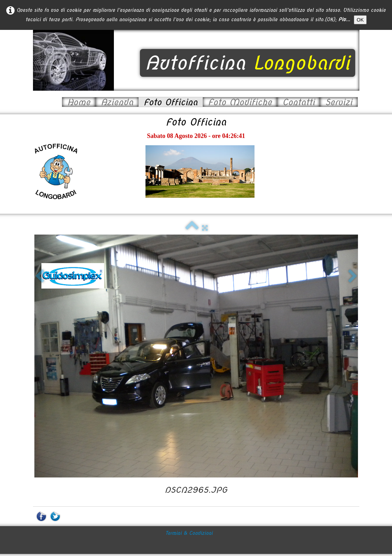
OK (360, 20)
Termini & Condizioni (189, 518)
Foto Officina (171, 102)
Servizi (339, 102)
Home (79, 102)
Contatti (298, 102)
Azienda (117, 102)
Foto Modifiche (240, 102)
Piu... (344, 19)
